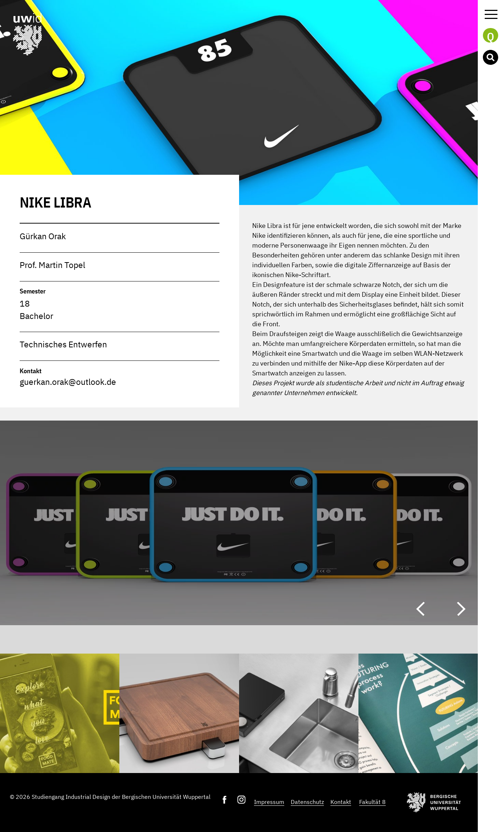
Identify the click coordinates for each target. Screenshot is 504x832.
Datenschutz (307, 802)
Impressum (269, 802)
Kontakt (341, 802)
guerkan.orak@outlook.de (68, 382)
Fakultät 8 (372, 802)
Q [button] (491, 36)
